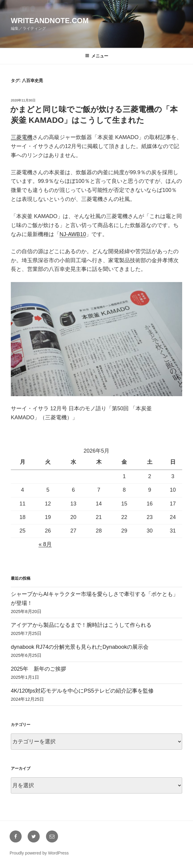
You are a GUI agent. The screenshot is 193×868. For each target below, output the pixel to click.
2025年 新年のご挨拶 (38, 669)
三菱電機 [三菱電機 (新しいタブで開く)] (22, 137)
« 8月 (45, 544)
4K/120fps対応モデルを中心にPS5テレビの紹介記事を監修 (82, 691)
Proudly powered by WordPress (39, 853)
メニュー (97, 56)
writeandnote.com (50, 21)
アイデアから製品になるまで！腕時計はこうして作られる (81, 625)
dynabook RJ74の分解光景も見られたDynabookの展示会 (80, 647)
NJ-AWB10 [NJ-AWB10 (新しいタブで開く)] (73, 234)
